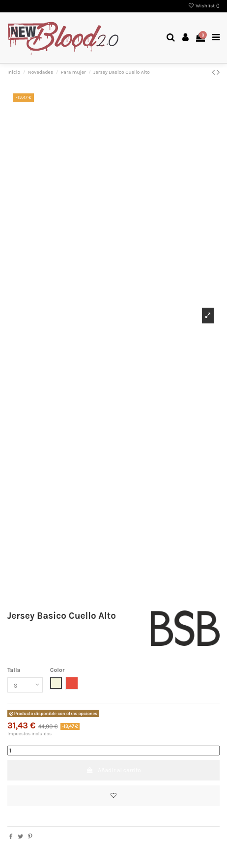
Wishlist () (204, 6)
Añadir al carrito (113, 770)
